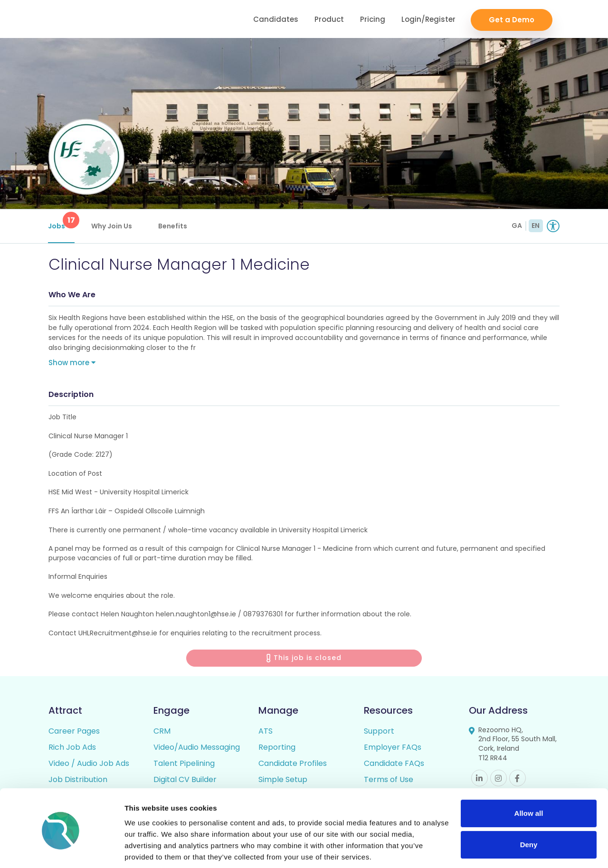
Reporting (277, 748)
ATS (266, 732)
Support (379, 732)
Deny (529, 810)
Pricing (373, 19)
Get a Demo (512, 19)
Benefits (173, 226)
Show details (147, 849)
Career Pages (74, 732)
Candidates (276, 19)
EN (536, 226)
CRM (162, 732)
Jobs (62, 221)
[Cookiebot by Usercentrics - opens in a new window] (62, 849)
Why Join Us (112, 226)
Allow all (529, 779)
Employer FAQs (393, 748)
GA (517, 226)
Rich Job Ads (72, 748)
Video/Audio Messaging (197, 748)
